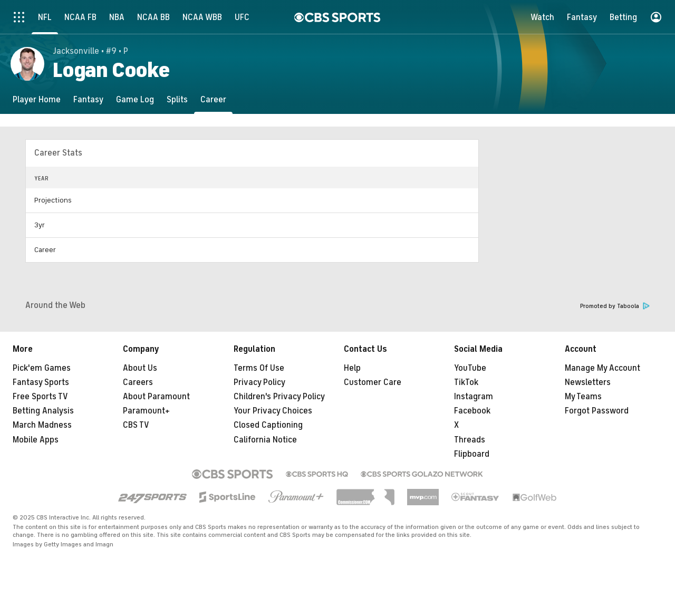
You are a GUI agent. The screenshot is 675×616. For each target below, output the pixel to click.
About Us (140, 368)
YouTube (470, 368)
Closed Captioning (268, 425)
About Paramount (156, 397)
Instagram (474, 397)
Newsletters (588, 382)
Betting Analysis (43, 411)
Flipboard (472, 454)
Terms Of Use (259, 368)
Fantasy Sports (41, 382)
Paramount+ (146, 411)
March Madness (42, 425)
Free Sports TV (40, 397)
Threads (470, 440)
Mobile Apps (36, 440)
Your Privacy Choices (273, 411)
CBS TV (136, 425)
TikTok (466, 382)
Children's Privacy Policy (279, 397)
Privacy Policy (259, 382)
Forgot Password (597, 411)
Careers (138, 382)
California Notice (265, 440)
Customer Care (373, 382)
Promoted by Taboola (615, 306)
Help (352, 368)
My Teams (583, 397)
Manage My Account (602, 368)
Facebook (472, 411)
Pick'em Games (42, 368)
